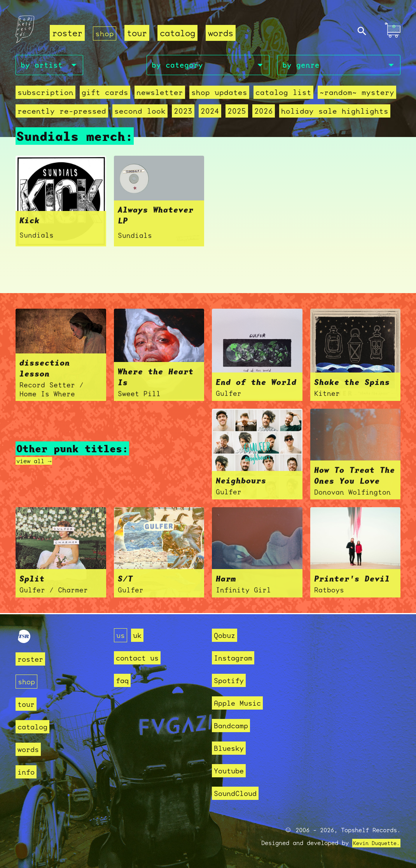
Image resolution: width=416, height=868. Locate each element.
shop (105, 33)
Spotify (232, 680)
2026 (246, 113)
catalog (179, 33)
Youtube (232, 770)
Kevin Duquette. (373, 843)
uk (140, 635)
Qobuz (226, 635)
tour (138, 33)
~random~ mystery (332, 94)
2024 (196, 113)
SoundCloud (239, 793)
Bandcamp (234, 725)
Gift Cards (98, 94)
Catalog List (264, 94)
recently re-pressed (58, 113)
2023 (171, 113)
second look (130, 113)
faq (123, 680)
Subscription (43, 94)
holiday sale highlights (312, 113)
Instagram (237, 658)
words (222, 33)
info (28, 772)
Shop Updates (205, 94)
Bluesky (232, 748)
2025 (221, 113)
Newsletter (149, 94)
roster (67, 33)
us (121, 635)
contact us (141, 658)
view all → (38, 462)
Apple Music (242, 703)
